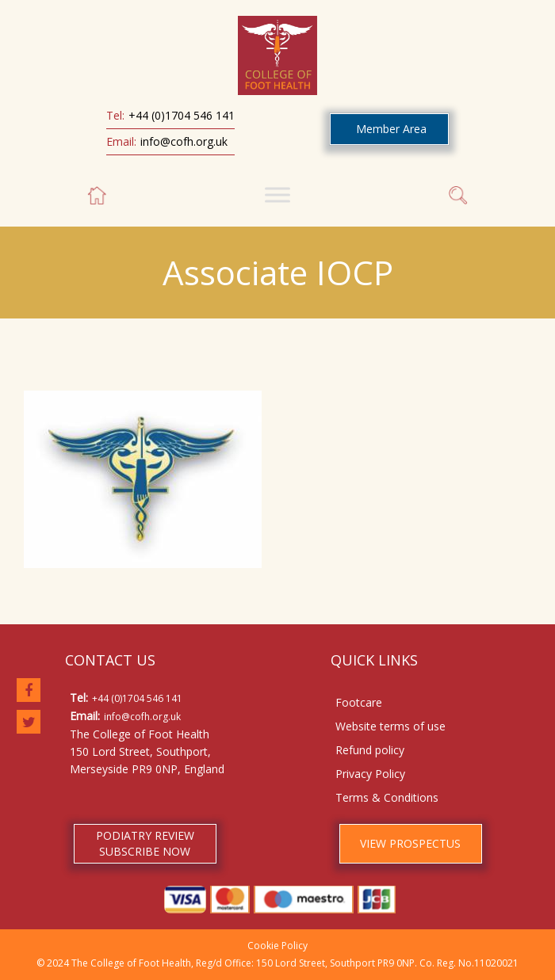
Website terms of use (390, 726)
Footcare (359, 702)
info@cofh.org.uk (184, 141)
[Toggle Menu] (277, 194)
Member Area (391, 129)
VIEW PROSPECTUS (410, 843)
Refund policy (370, 750)
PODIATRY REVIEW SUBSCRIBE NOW (145, 843)
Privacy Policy (370, 774)
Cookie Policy (277, 946)
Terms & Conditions (387, 797)
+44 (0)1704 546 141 (182, 115)
